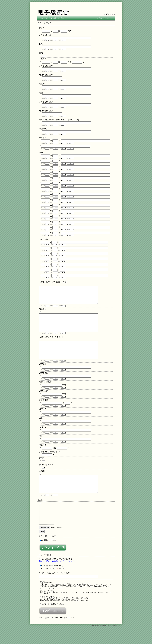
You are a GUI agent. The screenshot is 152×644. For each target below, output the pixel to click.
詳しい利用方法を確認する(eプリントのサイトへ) (59, 577)
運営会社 (111, 641)
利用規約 (106, 641)
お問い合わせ (118, 641)
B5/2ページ (55, 556)
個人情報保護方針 (99, 641)
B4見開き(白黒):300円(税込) (52, 581)
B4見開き (45, 556)
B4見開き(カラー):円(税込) (53, 584)
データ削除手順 (90, 641)
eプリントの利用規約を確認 (53, 620)
